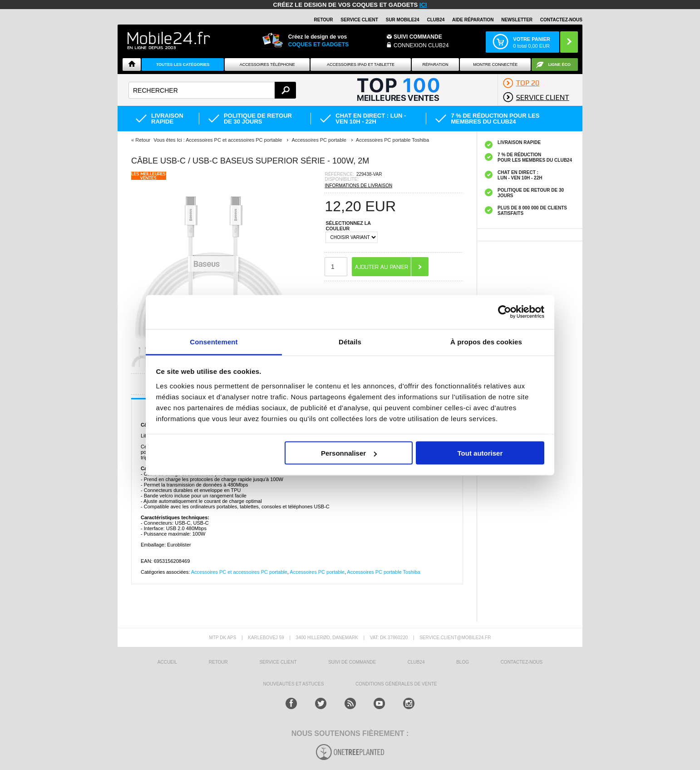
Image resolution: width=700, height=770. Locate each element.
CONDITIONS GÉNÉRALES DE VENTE (396, 684)
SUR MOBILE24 (403, 20)
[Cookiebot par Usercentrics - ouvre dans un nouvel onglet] (505, 312)
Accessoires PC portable (317, 572)
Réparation (435, 65)
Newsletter (517, 20)
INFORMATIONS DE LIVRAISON (358, 186)
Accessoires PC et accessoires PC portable (239, 572)
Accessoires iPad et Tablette (361, 65)
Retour (143, 140)
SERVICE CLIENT (359, 20)
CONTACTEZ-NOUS (561, 20)
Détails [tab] (350, 341)
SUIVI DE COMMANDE (352, 662)
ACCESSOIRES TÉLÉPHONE (267, 65)
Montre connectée (495, 65)
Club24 (436, 20)
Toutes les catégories (183, 65)
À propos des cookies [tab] (486, 341)
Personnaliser (349, 453)
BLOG (463, 662)
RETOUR (324, 20)
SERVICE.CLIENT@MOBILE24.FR (455, 638)
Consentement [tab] (214, 341)
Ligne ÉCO (559, 65)
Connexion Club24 (421, 45)
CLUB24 (416, 662)
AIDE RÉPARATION (473, 20)
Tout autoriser (480, 453)
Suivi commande (418, 37)
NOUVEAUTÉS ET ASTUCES (294, 684)
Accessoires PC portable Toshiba (383, 572)
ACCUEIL (167, 662)
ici (423, 5)
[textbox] (212, 90)
